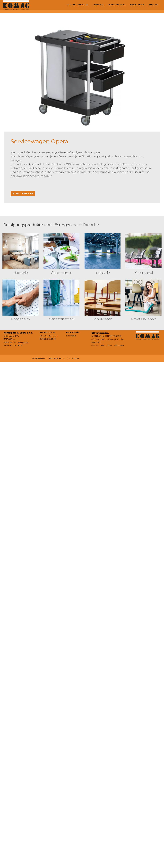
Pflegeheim (21, 319)
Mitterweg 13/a (11, 336)
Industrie (103, 273)
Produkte (98, 5)
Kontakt (154, 5)
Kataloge (71, 336)
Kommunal (144, 273)
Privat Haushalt (143, 319)
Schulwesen (102, 319)
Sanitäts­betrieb (62, 319)
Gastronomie (61, 273)
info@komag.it (47, 339)
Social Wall (137, 5)
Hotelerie (21, 273)
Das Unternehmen (78, 5)
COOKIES (74, 358)
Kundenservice (117, 5)
